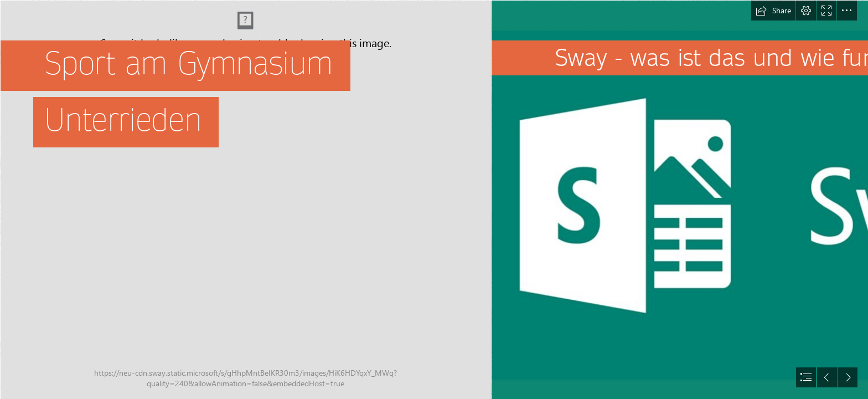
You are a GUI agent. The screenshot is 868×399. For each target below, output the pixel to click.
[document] (434, 199)
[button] (773, 11)
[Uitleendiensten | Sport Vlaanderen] (245, 199)
